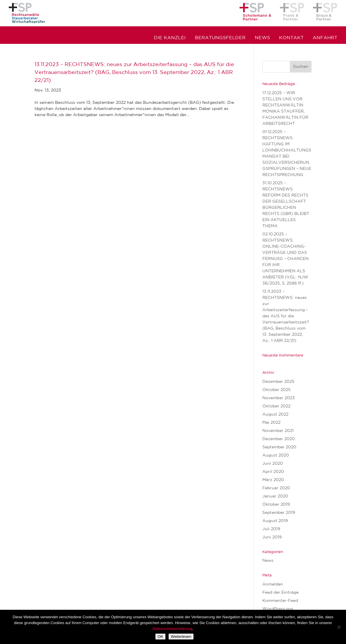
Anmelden (273, 584)
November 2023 (279, 398)
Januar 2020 (275, 496)
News (262, 38)
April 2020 (273, 472)
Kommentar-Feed (280, 601)
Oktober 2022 (276, 406)
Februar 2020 (276, 488)
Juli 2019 (271, 529)
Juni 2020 (273, 464)
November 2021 (278, 431)
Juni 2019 (272, 537)
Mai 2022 (271, 423)
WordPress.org (278, 609)
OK (160, 637)
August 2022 (275, 414)
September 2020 (279, 447)
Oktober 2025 (277, 390)
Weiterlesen (181, 637)
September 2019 (279, 513)
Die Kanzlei (170, 38)
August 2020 (276, 455)
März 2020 (273, 480)
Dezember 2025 (278, 382)
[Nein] (339, 627)
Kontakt (291, 38)
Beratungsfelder (220, 38)
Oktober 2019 (276, 504)
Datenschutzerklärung (172, 629)
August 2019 (275, 521)
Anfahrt (325, 38)
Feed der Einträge (280, 593)
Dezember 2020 (279, 439)
